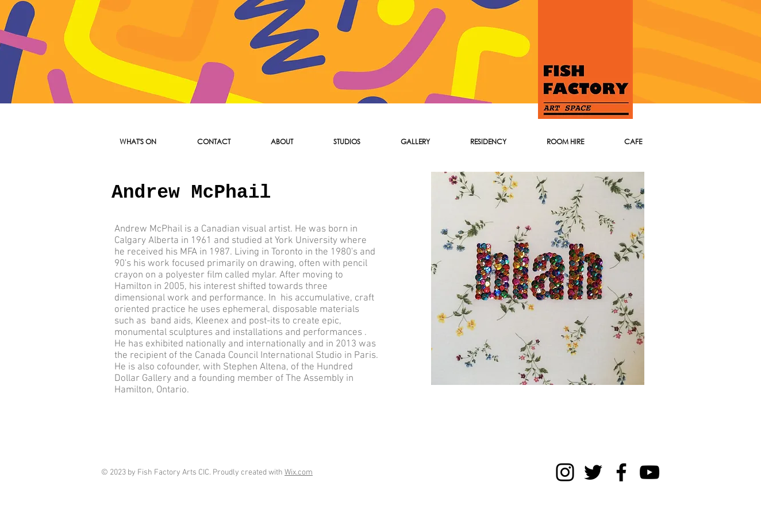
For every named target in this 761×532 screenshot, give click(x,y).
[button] (214, 142)
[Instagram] (565, 472)
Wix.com (299, 473)
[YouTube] (649, 472)
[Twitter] (593, 472)
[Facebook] (621, 472)
